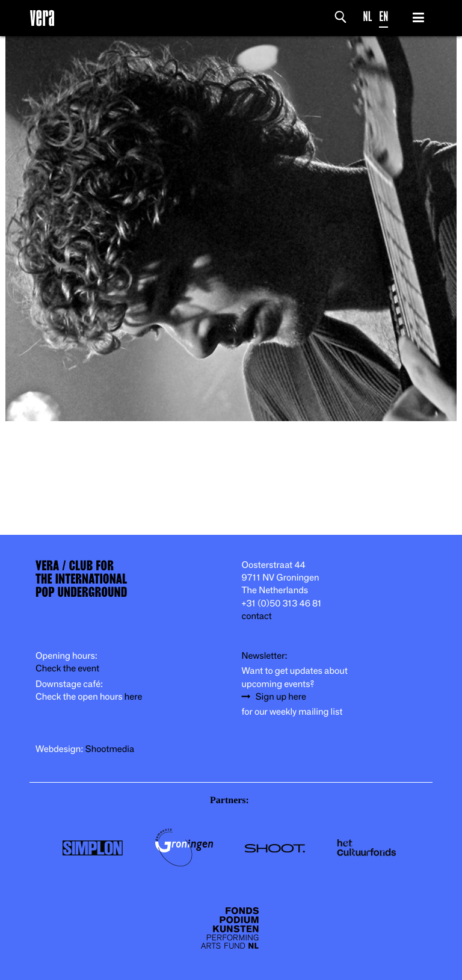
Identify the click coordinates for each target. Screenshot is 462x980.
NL (368, 17)
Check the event (67, 669)
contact (257, 616)
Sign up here (281, 697)
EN (383, 17)
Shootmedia (110, 749)
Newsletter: (265, 656)
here (134, 697)
